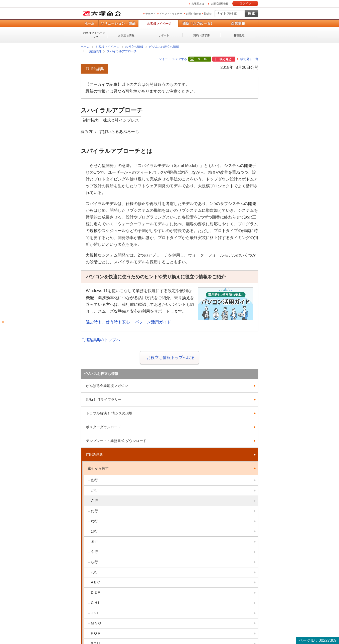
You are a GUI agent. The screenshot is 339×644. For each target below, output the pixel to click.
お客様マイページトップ (94, 35)
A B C (95, 582)
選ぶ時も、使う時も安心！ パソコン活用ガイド (128, 322)
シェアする (180, 59)
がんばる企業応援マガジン (107, 386)
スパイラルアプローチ (122, 51)
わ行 (94, 572)
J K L (95, 613)
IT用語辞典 (94, 51)
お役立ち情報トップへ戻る (171, 358)
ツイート (165, 59)
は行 (94, 531)
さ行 (94, 501)
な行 (94, 521)
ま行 (94, 541)
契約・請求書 (202, 35)
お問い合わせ (194, 14)
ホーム (90, 23)
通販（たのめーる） (198, 23)
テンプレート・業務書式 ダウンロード (116, 441)
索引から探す (98, 468)
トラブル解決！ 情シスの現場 (109, 413)
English (208, 14)
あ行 (94, 480)
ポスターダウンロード (103, 427)
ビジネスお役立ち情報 (164, 47)
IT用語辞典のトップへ (100, 340)
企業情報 (238, 23)
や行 (94, 552)
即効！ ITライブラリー (104, 399)
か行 (94, 490)
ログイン (245, 4)
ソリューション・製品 (118, 23)
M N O (96, 623)
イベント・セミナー (171, 14)
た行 (94, 511)
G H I (95, 603)
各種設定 (239, 35)
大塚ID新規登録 (220, 4)
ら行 (94, 562)
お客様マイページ (159, 24)
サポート (150, 14)
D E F (95, 592)
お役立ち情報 (126, 35)
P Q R (96, 633)
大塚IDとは (198, 4)
